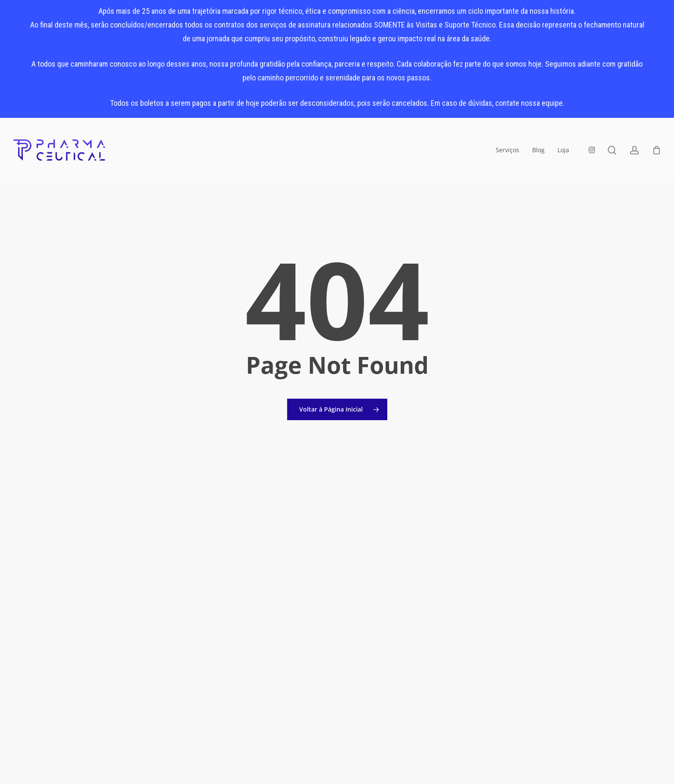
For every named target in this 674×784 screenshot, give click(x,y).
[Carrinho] (656, 150)
